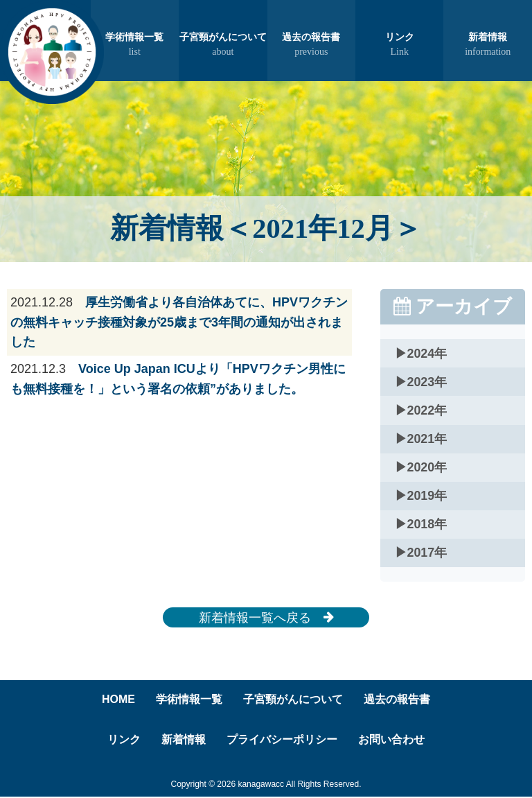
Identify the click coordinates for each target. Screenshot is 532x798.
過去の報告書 (311, 46)
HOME (118, 701)
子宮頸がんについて (223, 46)
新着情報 (487, 46)
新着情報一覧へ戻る (266, 618)
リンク (399, 46)
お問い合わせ (391, 741)
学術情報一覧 (135, 46)
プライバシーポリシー (282, 741)
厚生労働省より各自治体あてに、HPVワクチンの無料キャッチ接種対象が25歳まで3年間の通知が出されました (179, 322)
